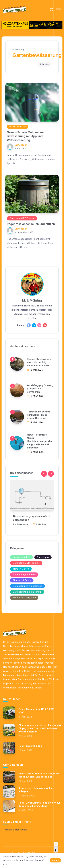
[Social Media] (29, 325)
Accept (55, 860)
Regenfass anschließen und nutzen (31, 224)
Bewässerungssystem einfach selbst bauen (32, 518)
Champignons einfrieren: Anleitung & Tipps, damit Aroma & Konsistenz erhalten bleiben (40, 728)
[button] (44, 474)
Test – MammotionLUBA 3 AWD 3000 (36, 711)
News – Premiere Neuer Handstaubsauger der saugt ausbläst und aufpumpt (40, 441)
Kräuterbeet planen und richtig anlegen (36, 790)
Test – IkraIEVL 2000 (30, 746)
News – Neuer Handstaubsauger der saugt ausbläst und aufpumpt (39, 775)
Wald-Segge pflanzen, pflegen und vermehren (40, 389)
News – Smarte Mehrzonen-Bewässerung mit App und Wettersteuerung (26, 136)
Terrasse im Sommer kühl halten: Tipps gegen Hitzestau (39, 415)
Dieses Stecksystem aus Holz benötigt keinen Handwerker (39, 362)
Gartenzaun (21, 145)
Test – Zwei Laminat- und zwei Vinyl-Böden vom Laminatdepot (40, 804)
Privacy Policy (23, 860)
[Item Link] (32, 102)
